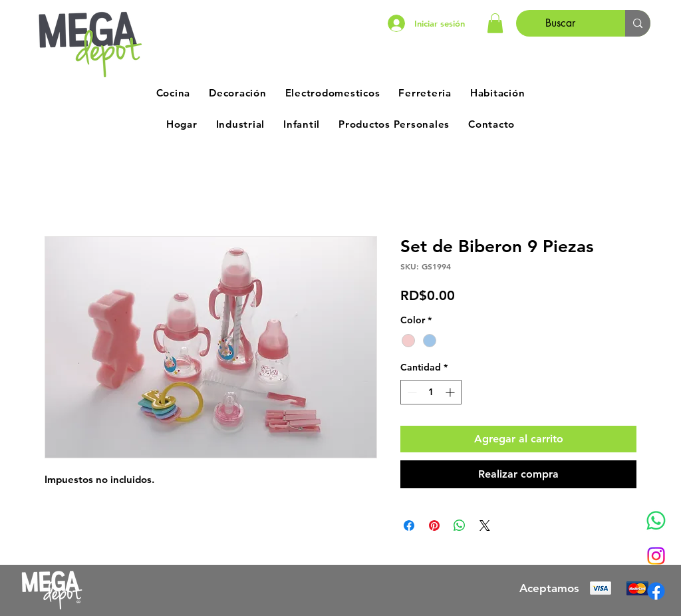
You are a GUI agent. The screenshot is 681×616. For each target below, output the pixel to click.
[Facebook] (656, 591)
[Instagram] (656, 556)
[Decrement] (411, 392)
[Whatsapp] (656, 521)
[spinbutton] (431, 392)
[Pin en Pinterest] (434, 526)
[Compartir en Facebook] (409, 526)
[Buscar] (561, 23)
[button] (495, 23)
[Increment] (451, 392)
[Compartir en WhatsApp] (460, 526)
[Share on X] (485, 526)
